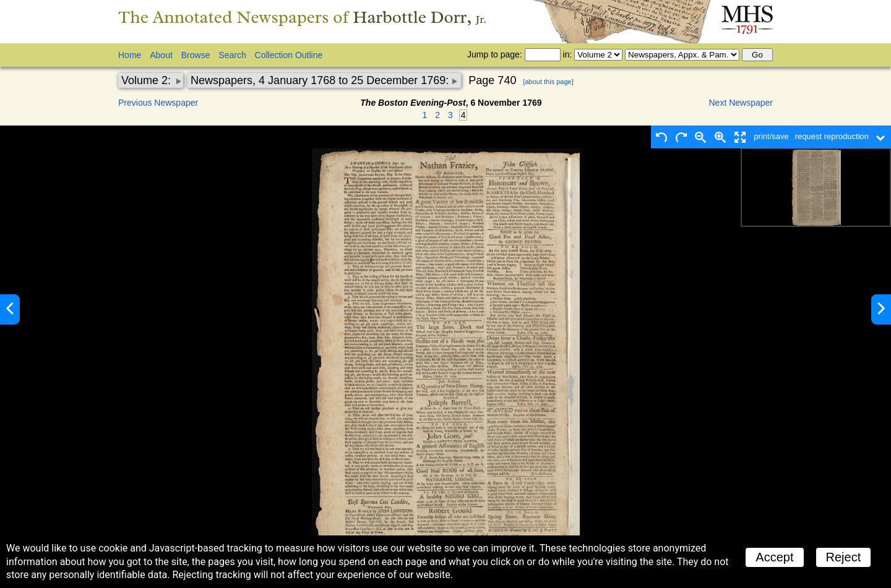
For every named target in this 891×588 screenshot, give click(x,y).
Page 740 (492, 80)
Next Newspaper (741, 103)
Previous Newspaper (158, 103)
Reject (844, 557)
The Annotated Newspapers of (302, 17)
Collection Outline (289, 55)
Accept (774, 557)
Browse (196, 55)
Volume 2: (148, 80)
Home (130, 55)
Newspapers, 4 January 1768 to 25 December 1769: (321, 80)
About (161, 55)
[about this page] (548, 82)
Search (232, 55)
